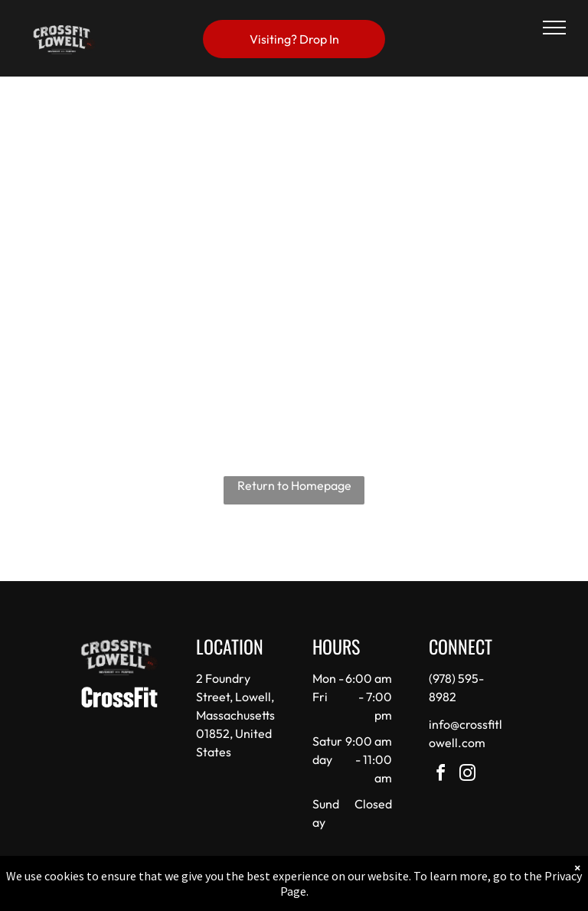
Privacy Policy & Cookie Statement (199, 895)
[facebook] (441, 775)
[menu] (554, 28)
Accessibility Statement (325, 895)
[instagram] (468, 775)
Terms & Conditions (420, 895)
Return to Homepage (294, 485)
